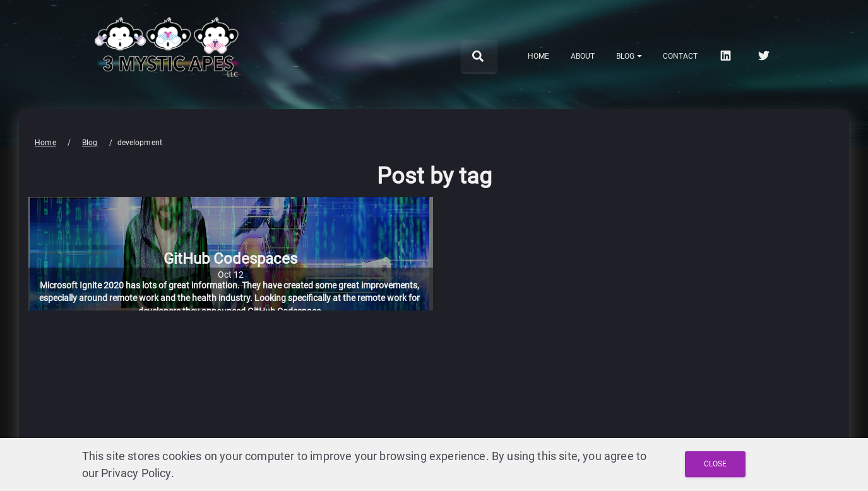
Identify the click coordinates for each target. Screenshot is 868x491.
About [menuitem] (583, 56)
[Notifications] (629, 56)
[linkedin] (727, 56)
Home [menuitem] (538, 56)
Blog (90, 143)
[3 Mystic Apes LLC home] (169, 87)
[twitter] (765, 56)
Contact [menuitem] (680, 56)
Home (45, 143)
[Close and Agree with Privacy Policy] (715, 464)
